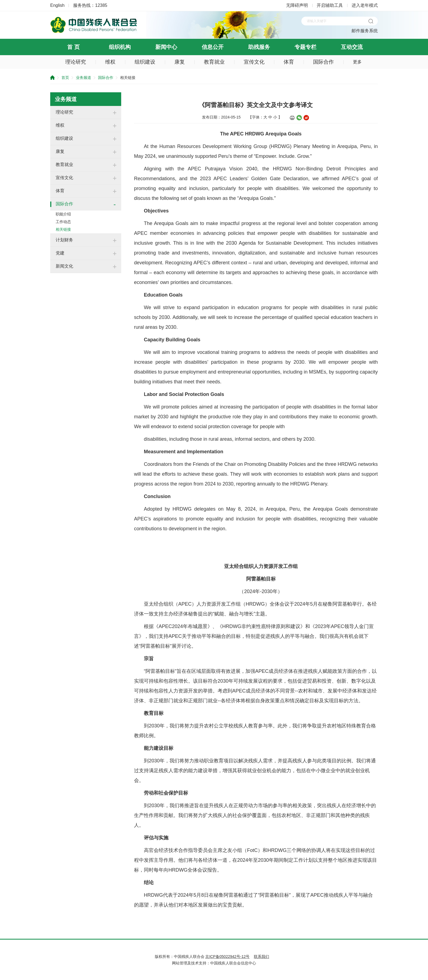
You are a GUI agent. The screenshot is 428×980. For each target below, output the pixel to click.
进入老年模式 (365, 5)
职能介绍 (63, 214)
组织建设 (145, 62)
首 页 (73, 47)
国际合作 (323, 62)
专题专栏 (305, 47)
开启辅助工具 (330, 5)
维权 (110, 62)
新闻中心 (166, 47)
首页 (65, 78)
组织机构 (120, 47)
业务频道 (84, 78)
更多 (357, 62)
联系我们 (261, 957)
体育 (289, 62)
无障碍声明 (297, 5)
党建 (60, 253)
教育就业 (214, 62)
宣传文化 (254, 62)
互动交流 (352, 47)
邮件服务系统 (365, 31)
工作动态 (63, 222)
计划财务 (64, 240)
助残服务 (259, 47)
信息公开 (213, 47)
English (57, 5)
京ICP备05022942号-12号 (227, 957)
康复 (180, 62)
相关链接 (63, 229)
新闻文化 (64, 266)
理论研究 (76, 62)
